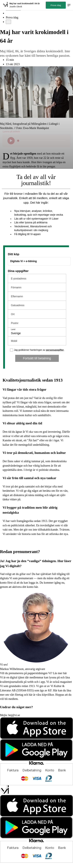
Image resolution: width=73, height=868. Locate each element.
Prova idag (12, 17)
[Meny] (8, 22)
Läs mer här (60, 673)
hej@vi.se (14, 715)
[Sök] (8, 13)
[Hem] (5, 5)
